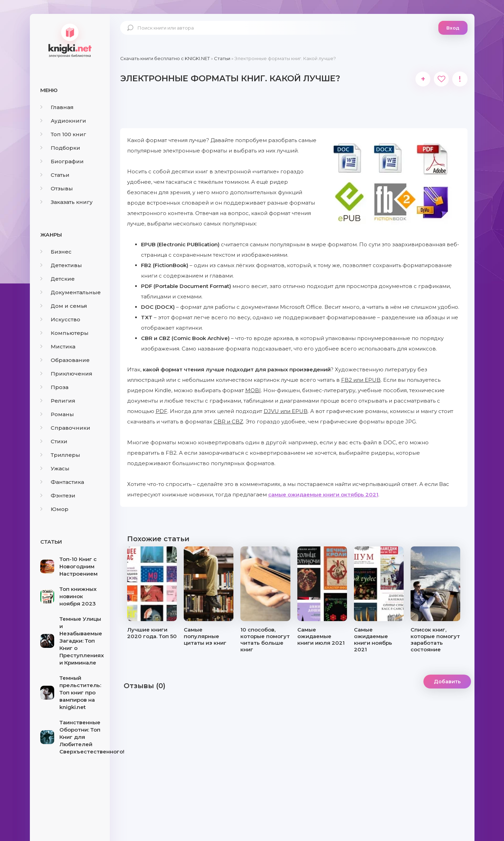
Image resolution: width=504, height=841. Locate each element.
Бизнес (56, 252)
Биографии (62, 161)
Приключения (66, 374)
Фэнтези (58, 496)
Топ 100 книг (63, 134)
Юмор (54, 509)
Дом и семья (64, 306)
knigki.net (70, 40)
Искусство (60, 319)
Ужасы (55, 468)
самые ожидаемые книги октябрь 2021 (323, 497)
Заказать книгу (67, 202)
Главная (57, 107)
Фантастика (62, 482)
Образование (65, 360)
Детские (57, 279)
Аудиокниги (63, 121)
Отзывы (57, 188)
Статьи (55, 175)
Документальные (71, 292)
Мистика (58, 347)
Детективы (61, 265)
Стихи (54, 441)
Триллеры (60, 455)
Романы (57, 414)
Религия (58, 401)
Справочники (65, 428)
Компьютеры (64, 333)
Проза (54, 387)
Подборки (60, 148)
